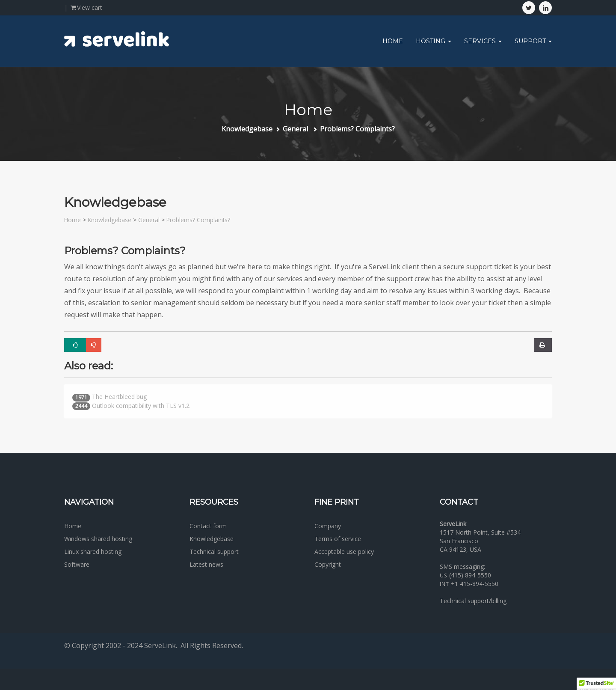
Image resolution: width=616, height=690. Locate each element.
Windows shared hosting (98, 539)
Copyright (328, 564)
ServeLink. (161, 645)
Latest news (206, 564)
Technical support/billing (473, 601)
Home (393, 41)
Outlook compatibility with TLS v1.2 (141, 406)
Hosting (434, 41)
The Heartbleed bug (119, 397)
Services (483, 41)
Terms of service (338, 539)
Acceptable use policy (344, 552)
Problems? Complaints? (357, 129)
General (296, 129)
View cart (86, 7)
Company (328, 526)
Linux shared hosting (93, 552)
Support (533, 41)
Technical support (214, 552)
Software (77, 564)
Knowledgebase (247, 129)
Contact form (208, 526)
